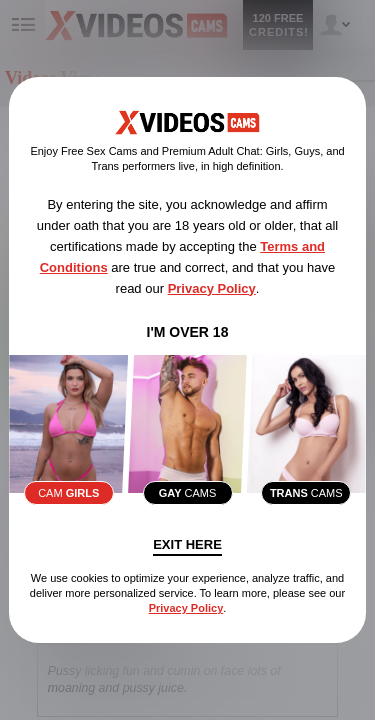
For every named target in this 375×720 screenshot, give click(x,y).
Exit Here (187, 544)
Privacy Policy (212, 288)
